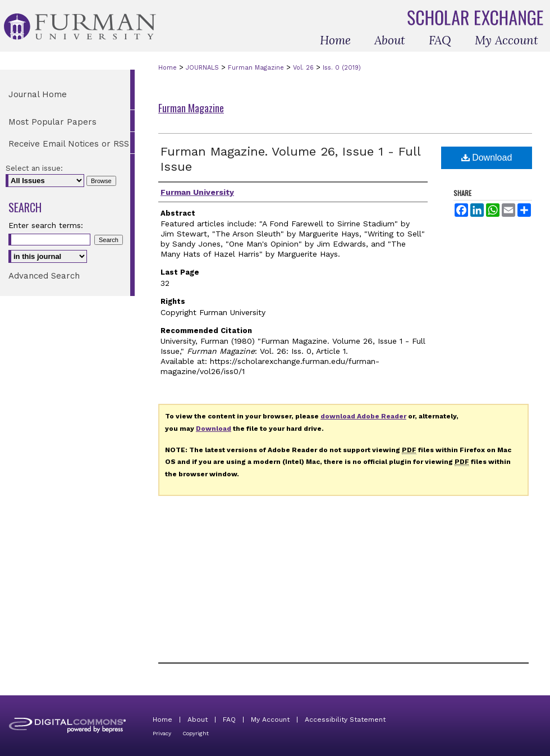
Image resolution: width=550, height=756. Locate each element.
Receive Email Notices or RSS (69, 144)
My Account (270, 719)
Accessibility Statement (345, 719)
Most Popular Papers (52, 122)
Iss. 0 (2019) (342, 68)
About (198, 719)
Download (487, 158)
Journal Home (38, 94)
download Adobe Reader (363, 416)
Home (168, 68)
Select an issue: (34, 168)
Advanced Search (44, 276)
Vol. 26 (303, 68)
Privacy (162, 733)
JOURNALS (202, 68)
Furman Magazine (256, 68)
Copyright (196, 733)
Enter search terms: (46, 225)
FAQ (229, 719)
